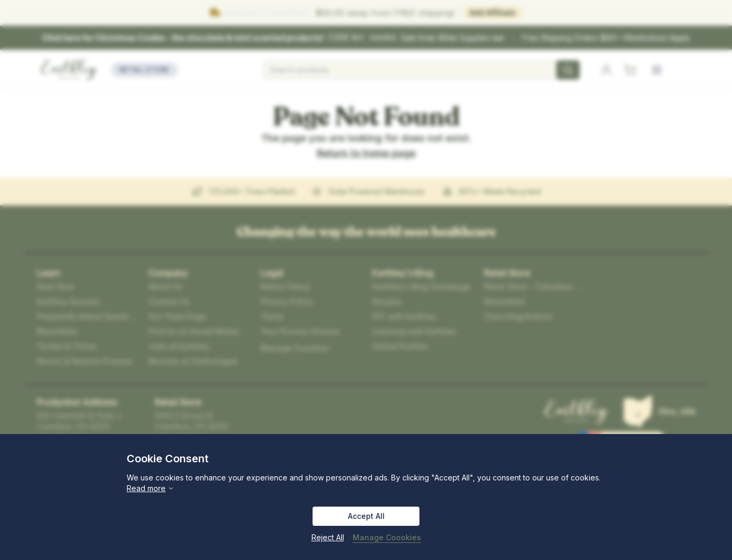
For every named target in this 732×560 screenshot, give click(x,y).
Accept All (366, 516)
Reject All (328, 537)
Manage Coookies (387, 537)
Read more (150, 488)
